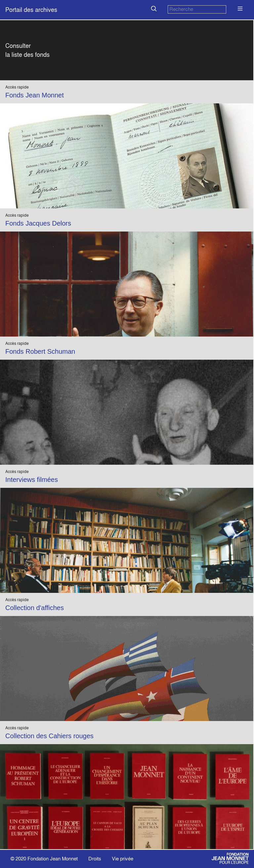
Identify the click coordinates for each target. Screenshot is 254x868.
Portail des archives (31, 10)
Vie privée (123, 859)
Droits (95, 859)
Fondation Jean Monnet (53, 859)
